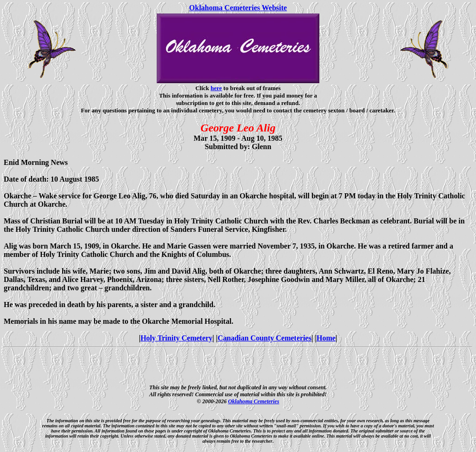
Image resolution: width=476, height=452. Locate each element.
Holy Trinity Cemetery (176, 338)
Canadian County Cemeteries (264, 338)
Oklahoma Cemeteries (254, 401)
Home (326, 338)
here (216, 88)
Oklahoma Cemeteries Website (238, 8)
